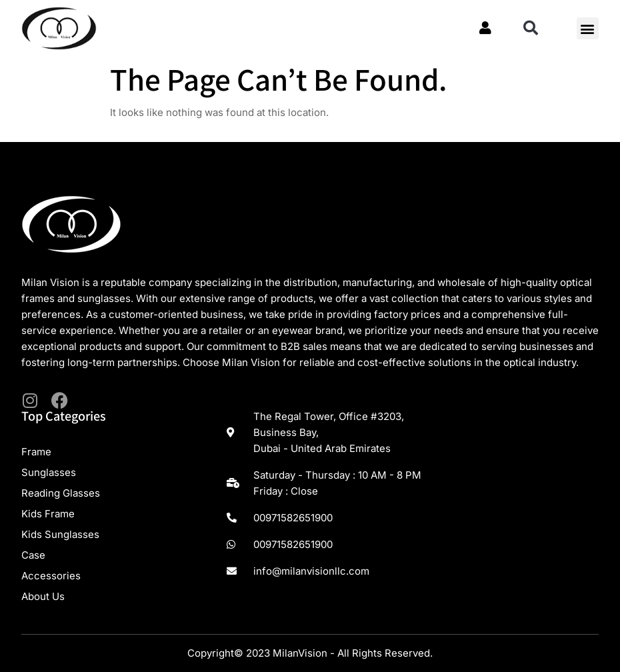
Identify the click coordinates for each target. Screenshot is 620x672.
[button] (531, 28)
